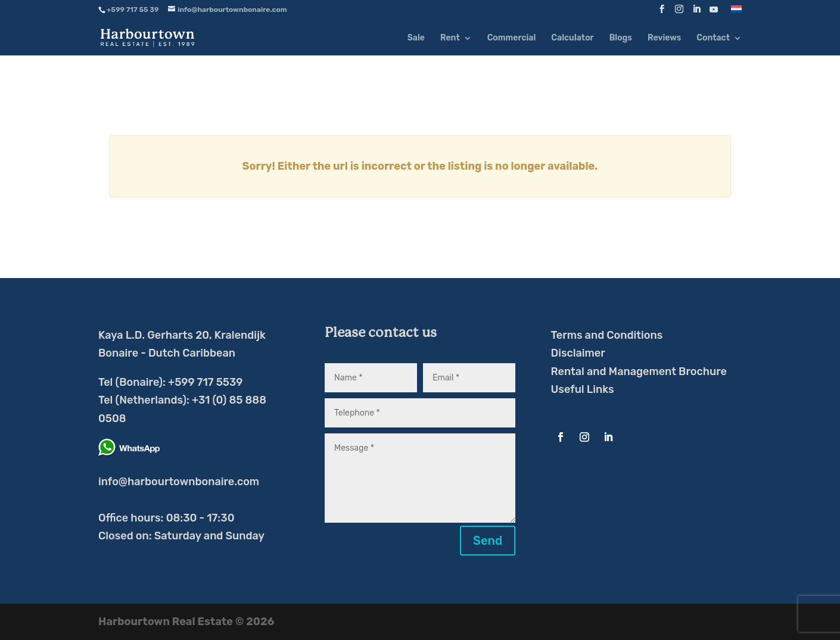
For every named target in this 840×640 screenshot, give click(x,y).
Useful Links (583, 389)
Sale (416, 38)
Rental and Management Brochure (639, 371)
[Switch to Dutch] (736, 12)
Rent (450, 38)
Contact (713, 38)
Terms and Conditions (607, 335)
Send (488, 541)
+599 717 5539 (205, 382)
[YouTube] (714, 13)
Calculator (572, 38)
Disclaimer (578, 353)
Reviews (664, 38)
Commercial (512, 38)
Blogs (621, 38)
